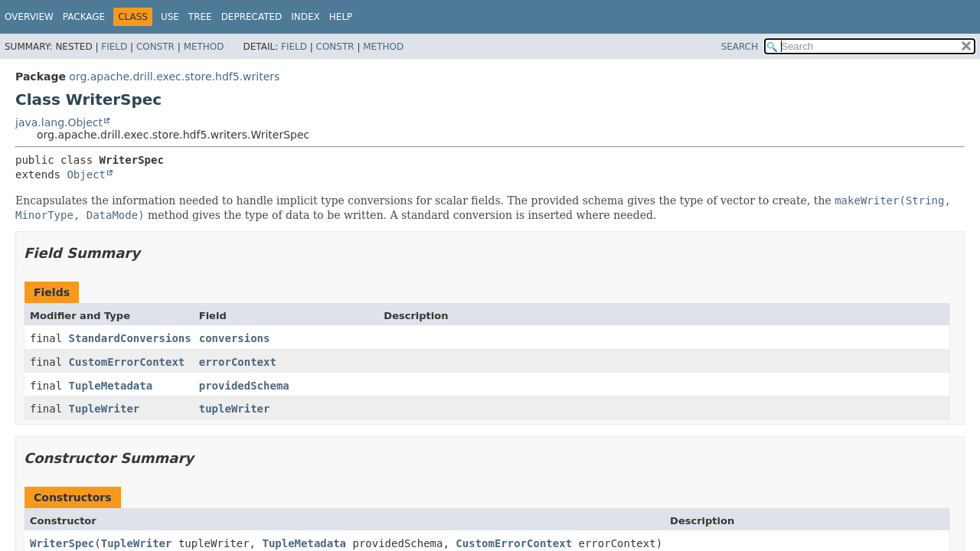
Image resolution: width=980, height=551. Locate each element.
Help (341, 17)
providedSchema (244, 386)
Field (114, 47)
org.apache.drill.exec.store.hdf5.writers (174, 77)
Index (305, 17)
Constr (155, 47)
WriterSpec (62, 543)
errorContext (238, 362)
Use (170, 17)
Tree (200, 17)
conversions (235, 338)
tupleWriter (235, 409)
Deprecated (252, 17)
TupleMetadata (111, 386)
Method (204, 47)
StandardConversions (130, 338)
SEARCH (740, 47)
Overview (29, 17)
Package (84, 17)
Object (86, 174)
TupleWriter (105, 409)
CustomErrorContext (127, 362)
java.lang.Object (59, 122)
